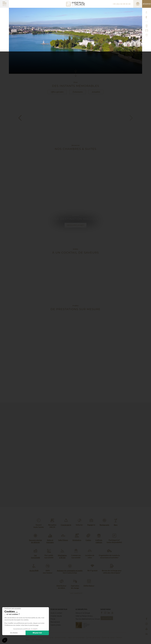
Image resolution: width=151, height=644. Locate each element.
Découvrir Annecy (76, 225)
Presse (53, 619)
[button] (20, 118)
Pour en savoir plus (59, 609)
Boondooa (39, 640)
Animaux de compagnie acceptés (70, 570)
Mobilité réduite (56, 616)
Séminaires (77, 540)
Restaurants (104, 525)
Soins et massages (50, 541)
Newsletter (107, 618)
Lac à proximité (35, 556)
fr (146, 17)
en (146, 12)
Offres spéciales (57, 92)
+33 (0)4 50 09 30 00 (122, 4)
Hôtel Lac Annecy (31, 637)
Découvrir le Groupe (83, 613)
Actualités (96, 92)
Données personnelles (93, 637)
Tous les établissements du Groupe (88, 619)
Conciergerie (66, 525)
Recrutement (55, 622)
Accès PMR (34, 570)
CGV (33, 640)
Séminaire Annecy (60, 637)
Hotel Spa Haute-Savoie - (47, 637)
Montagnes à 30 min (62, 556)
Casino (88, 540)
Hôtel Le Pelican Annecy (84, 616)
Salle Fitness (63, 540)
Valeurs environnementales (76, 637)
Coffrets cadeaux (99, 541)
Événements (78, 92)
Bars (116, 525)
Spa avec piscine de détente (35, 541)
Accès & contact (56, 613)
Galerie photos (56, 625)
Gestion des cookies (108, 637)
